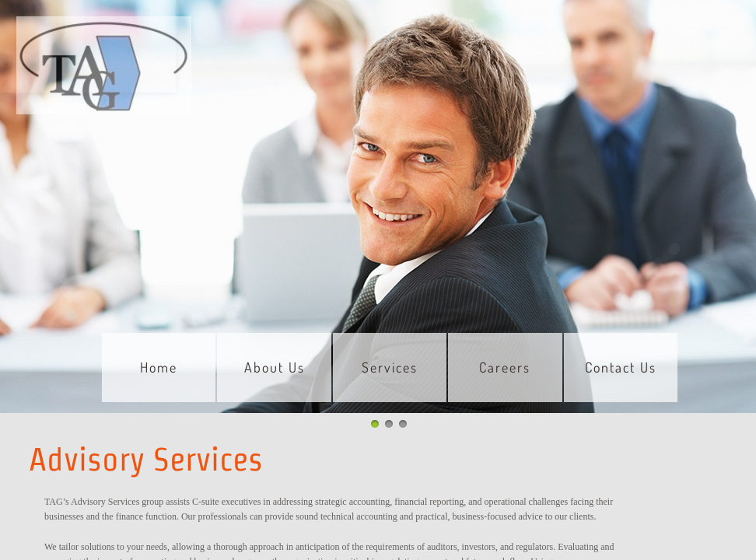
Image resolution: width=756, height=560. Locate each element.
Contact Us (621, 367)
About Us (275, 367)
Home (159, 367)
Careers (505, 367)
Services (390, 367)
